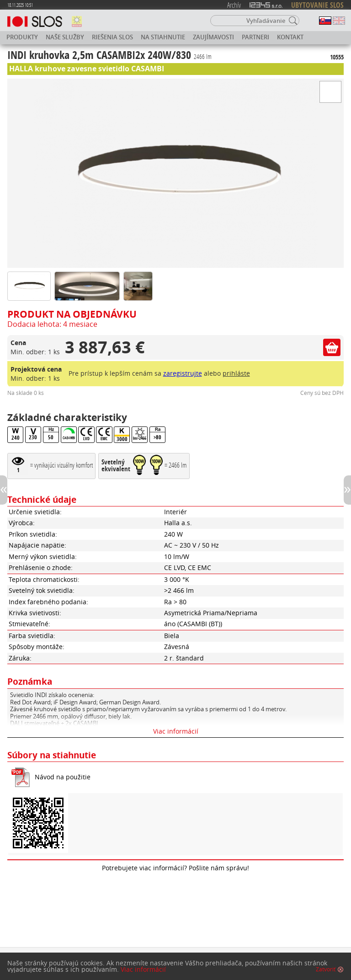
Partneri (255, 37)
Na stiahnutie (163, 37)
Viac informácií (176, 731)
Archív (234, 5)
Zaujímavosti (213, 37)
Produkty (22, 37)
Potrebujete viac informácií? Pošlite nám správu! (175, 868)
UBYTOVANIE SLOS (317, 5)
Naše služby (65, 37)
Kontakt (290, 37)
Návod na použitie (63, 777)
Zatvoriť (326, 969)
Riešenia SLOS (112, 37)
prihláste (236, 373)
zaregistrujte (183, 373)
